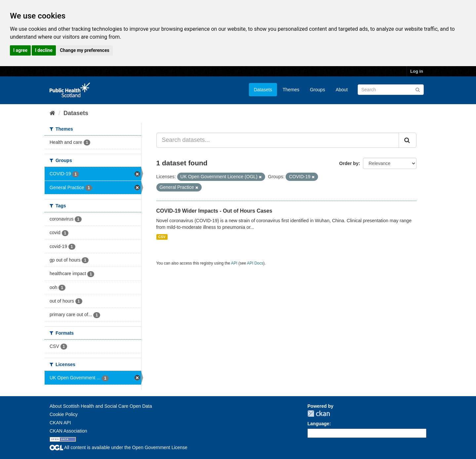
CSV (162, 237)
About (342, 90)
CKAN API (60, 423)
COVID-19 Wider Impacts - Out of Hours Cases (214, 211)
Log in (417, 71)
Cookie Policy (64, 414)
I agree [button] (20, 50)
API (234, 263)
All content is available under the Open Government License (119, 447)
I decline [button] (44, 50)
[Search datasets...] (278, 140)
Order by (349, 163)
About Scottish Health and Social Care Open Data (101, 406)
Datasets (263, 90)
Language (318, 424)
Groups (317, 90)
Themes (291, 90)
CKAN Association (68, 431)
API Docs (255, 263)
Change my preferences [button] (84, 50)
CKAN (319, 414)
